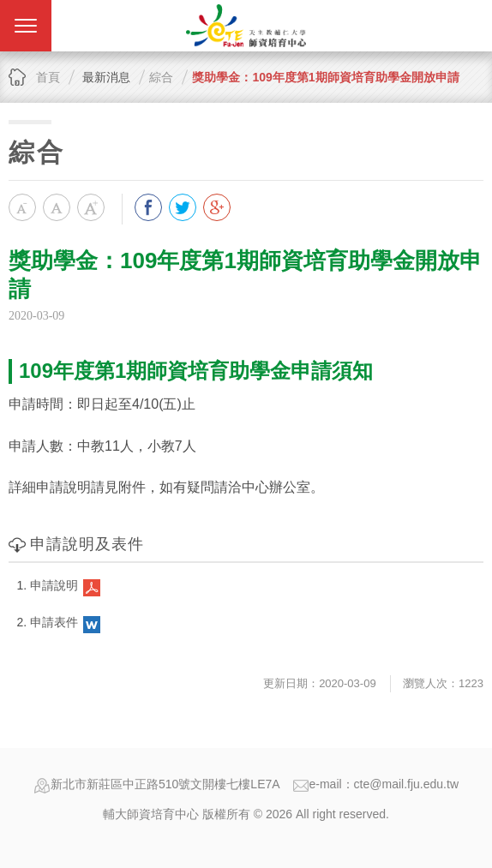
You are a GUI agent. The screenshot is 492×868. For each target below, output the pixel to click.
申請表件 (54, 622)
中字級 (57, 207)
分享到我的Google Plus (217, 207)
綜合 (161, 77)
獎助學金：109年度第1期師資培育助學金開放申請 (325, 77)
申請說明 (54, 585)
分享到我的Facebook (148, 207)
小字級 (22, 207)
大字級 (91, 207)
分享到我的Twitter (183, 207)
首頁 (48, 77)
